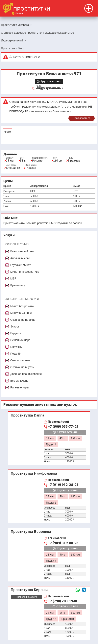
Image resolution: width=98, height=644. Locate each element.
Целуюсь (16, 347)
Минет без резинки (22, 306)
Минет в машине (21, 313)
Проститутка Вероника (31, 532)
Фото (8, 132)
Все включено (19, 381)
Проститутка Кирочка (30, 590)
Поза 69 (15, 354)
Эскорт (15, 326)
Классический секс (22, 251)
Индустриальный (49, 88)
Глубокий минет (21, 265)
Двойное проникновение (26, 374)
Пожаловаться (82, 118)
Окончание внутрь (22, 367)
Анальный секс (20, 258)
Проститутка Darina (27, 415)
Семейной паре (20, 340)
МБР (13, 278)
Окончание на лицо (23, 320)
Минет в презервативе (25, 272)
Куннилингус (18, 285)
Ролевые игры (19, 387)
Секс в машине (20, 360)
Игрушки (16, 333)
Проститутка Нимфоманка (34, 473)
